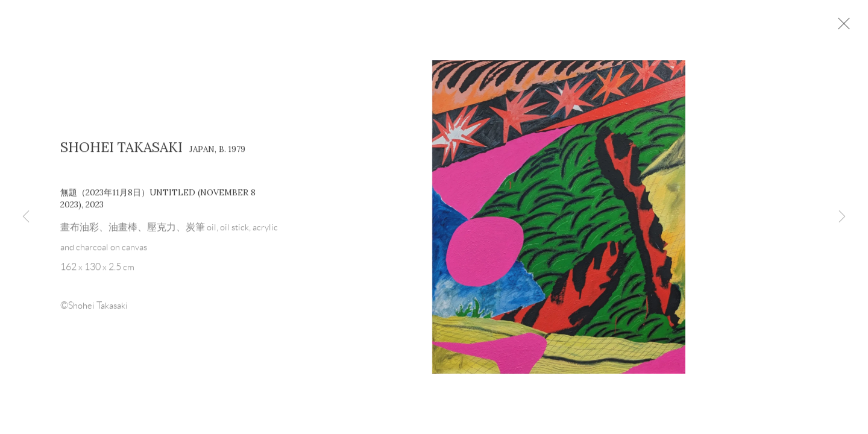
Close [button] (858, 27)
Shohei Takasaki (121, 153)
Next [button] (842, 217)
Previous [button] (26, 217)
